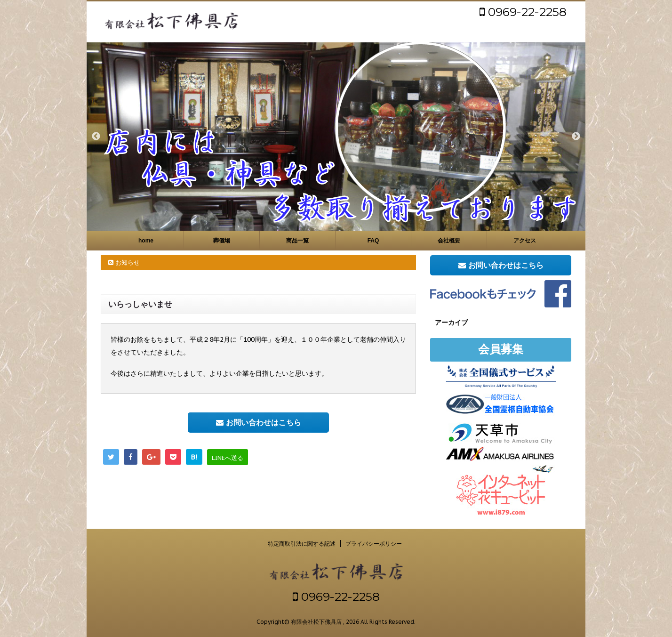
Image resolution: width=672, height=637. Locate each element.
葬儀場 (222, 241)
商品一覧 (297, 241)
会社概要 (449, 241)
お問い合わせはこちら (259, 422)
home (146, 241)
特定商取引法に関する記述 (302, 544)
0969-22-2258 (523, 12)
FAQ (373, 241)
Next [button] (576, 137)
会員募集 (501, 349)
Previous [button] (96, 137)
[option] (336, 137)
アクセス (525, 241)
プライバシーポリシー (374, 544)
